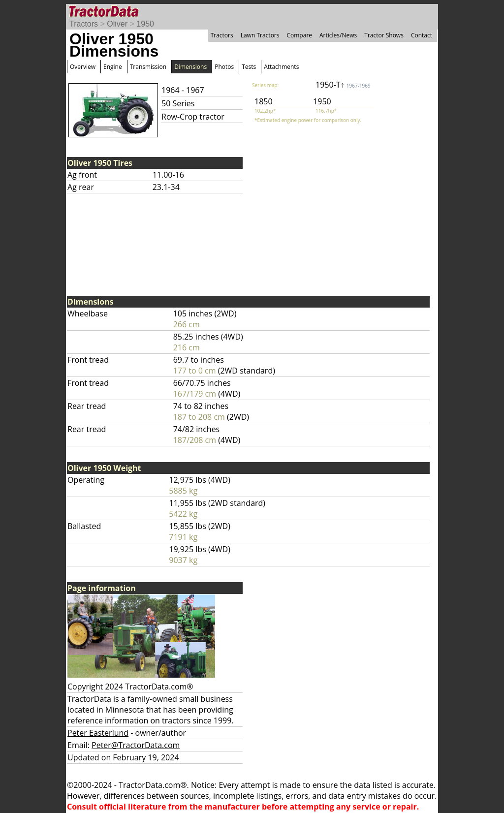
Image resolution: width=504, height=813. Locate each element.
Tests (249, 67)
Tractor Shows (384, 35)
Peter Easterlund (98, 733)
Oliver (117, 24)
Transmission (148, 67)
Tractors (84, 24)
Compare (299, 35)
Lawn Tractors (260, 35)
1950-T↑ (343, 85)
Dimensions (190, 67)
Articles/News (338, 35)
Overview (83, 67)
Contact (422, 35)
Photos (224, 67)
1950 (145, 24)
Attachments (281, 67)
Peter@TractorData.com (136, 745)
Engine (113, 67)
